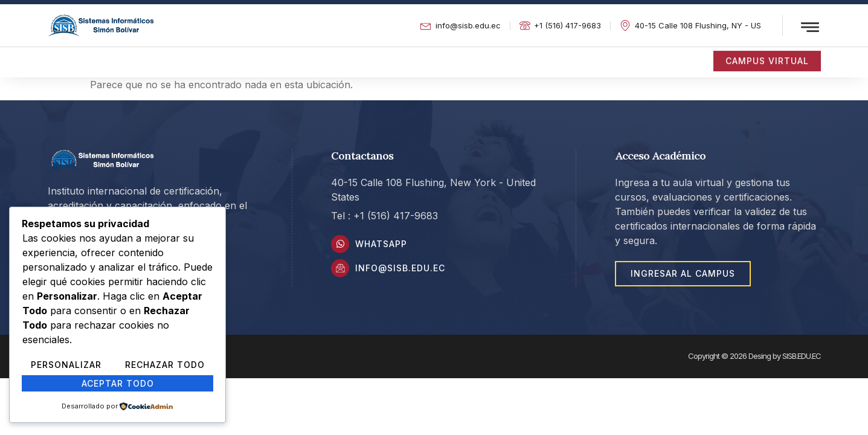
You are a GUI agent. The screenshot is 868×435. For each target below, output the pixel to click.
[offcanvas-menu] (810, 27)
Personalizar (66, 365)
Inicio (60, 57)
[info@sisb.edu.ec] (340, 268)
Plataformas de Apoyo (413, 57)
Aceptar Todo (118, 383)
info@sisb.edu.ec (400, 268)
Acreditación (132, 57)
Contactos (526, 57)
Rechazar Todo (165, 365)
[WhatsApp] (340, 244)
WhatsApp (381, 244)
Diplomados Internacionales (262, 57)
